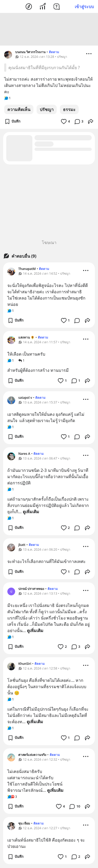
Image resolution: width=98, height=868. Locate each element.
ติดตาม (54, 53)
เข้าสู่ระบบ (84, 7)
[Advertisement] (49, 30)
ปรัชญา (47, 110)
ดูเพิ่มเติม (31, 512)
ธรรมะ (69, 110)
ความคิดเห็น (19, 110)
